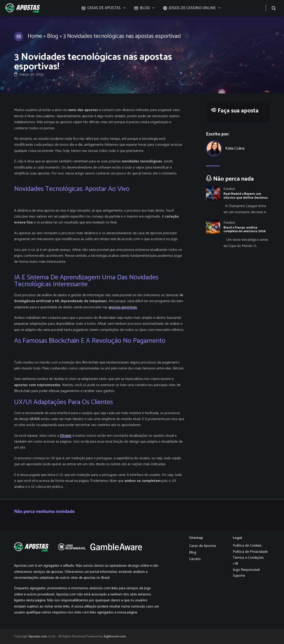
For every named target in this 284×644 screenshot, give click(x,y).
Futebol (229, 189)
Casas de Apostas (203, 546)
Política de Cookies (247, 546)
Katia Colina (235, 148)
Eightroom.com (115, 636)
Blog (53, 36)
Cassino (195, 559)
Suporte (239, 576)
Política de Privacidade (250, 552)
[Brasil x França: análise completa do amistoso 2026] (238, 234)
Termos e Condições (248, 558)
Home (35, 36)
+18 (235, 564)
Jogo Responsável (246, 570)
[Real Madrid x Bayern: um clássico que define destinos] (238, 201)
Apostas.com (38, 636)
